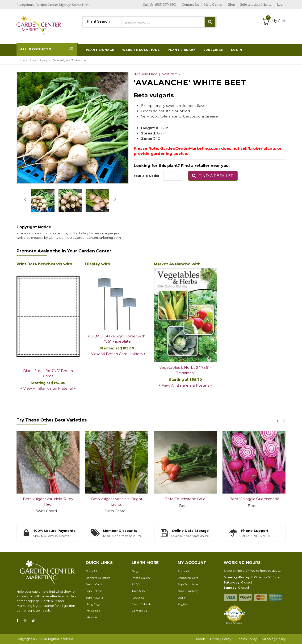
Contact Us (139, 611)
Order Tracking (188, 591)
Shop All (91, 571)
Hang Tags (93, 604)
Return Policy (247, 639)
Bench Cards (94, 584)
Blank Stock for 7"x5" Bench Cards (48, 373)
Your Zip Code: (146, 176)
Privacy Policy (221, 639)
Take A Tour (140, 591)
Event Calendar (142, 604)
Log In (182, 597)
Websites (92, 617)
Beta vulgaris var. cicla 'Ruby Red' (48, 502)
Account (183, 571)
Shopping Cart (188, 578)
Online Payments (234, 623)
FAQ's (136, 584)
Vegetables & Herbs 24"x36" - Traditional (185, 370)
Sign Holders (94, 591)
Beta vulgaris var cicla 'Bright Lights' (117, 502)
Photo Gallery (141, 578)
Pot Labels (93, 611)
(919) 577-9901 (166, 4)
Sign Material (95, 597)
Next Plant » (171, 74)
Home (21, 60)
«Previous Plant (145, 74)
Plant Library (39, 60)
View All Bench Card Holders (117, 354)
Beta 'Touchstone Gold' (185, 499)
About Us (138, 597)
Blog (135, 571)
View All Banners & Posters (185, 385)
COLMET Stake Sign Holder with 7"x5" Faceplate (117, 339)
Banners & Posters (98, 578)
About (200, 639)
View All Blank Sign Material (48, 388)
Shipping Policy (274, 639)
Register (183, 604)
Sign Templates (188, 584)
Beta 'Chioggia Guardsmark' (254, 499)
